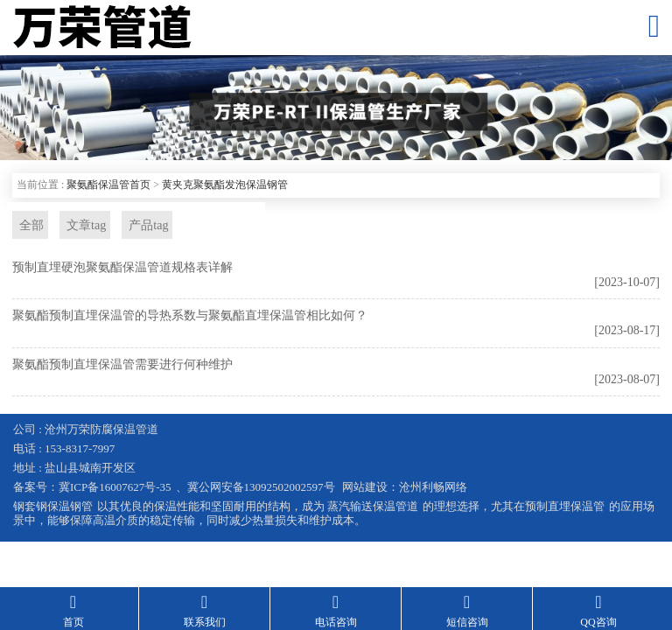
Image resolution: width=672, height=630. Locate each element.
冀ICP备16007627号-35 (115, 489)
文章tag (82, 225)
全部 (29, 225)
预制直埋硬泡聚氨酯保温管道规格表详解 (122, 269)
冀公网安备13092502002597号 (261, 489)
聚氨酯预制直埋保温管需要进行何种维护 (122, 366)
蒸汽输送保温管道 (373, 508)
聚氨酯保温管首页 (108, 185)
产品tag (141, 225)
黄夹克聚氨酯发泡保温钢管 (225, 185)
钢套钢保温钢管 (53, 508)
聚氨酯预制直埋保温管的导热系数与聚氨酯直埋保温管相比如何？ (190, 317)
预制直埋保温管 (565, 508)
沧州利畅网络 (433, 489)
